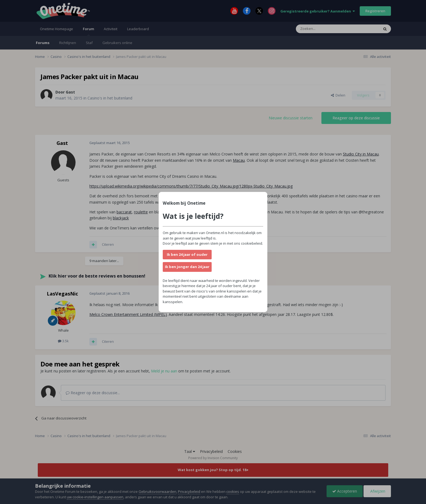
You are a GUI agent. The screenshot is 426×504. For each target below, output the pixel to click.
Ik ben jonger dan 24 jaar (187, 267)
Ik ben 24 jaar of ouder (187, 254)
